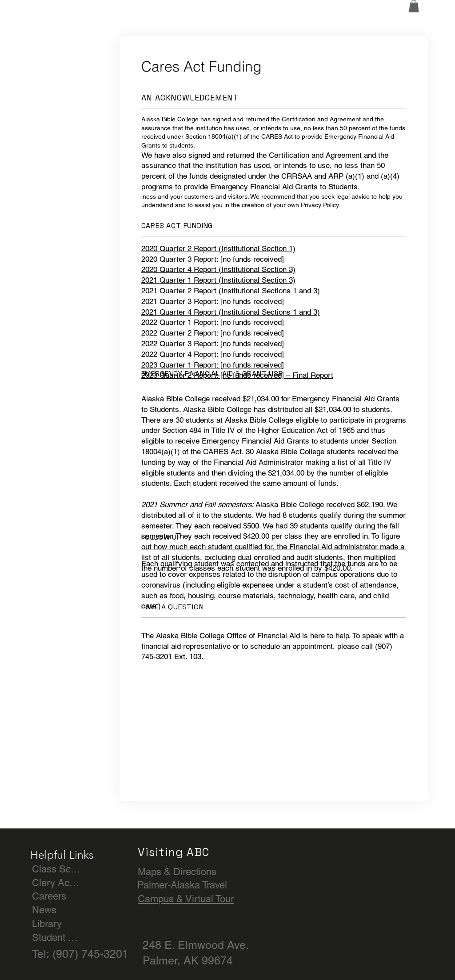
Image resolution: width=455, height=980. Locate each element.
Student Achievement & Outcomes (56, 938)
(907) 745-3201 (90, 954)
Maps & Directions (177, 872)
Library (47, 924)
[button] (414, 6)
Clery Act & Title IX (56, 883)
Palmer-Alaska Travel (182, 885)
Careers (49, 896)
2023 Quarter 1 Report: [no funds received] (213, 365)
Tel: (42, 954)
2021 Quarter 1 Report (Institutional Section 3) (218, 280)
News (44, 910)
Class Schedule (56, 869)
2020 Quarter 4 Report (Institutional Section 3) (218, 269)
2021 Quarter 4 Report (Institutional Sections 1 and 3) (231, 312)
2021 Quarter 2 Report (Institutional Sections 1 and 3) (231, 291)
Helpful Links (62, 855)
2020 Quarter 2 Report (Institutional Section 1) (218, 248)
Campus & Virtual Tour (186, 899)
